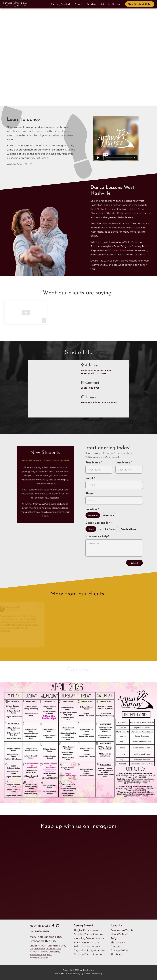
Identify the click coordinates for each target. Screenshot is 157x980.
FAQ (113, 938)
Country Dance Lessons (88, 954)
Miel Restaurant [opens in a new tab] (121, 213)
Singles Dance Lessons (88, 930)
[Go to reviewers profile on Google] (4, 609)
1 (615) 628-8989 (39, 931)
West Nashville (41, 958)
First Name (93, 463)
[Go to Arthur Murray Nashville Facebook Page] (53, 926)
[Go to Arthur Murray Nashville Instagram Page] (58, 926)
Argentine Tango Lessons (89, 950)
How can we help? (97, 537)
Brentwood (93, 516)
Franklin (44, 952)
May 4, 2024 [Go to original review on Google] (13, 610)
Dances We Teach (122, 930)
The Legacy (118, 942)
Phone (90, 494)
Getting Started (60, 4)
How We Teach (120, 934)
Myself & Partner (108, 529)
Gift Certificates (111, 4)
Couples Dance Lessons (88, 934)
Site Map (116, 954)
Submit (134, 563)
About (78, 4)
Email (90, 478)
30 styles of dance (118, 250)
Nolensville (35, 955)
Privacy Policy (119, 950)
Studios (92, 4)
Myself (91, 529)
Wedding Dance (129, 529)
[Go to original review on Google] (42, 608)
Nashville (42, 946)
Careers (115, 946)
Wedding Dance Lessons (89, 938)
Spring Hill (46, 955)
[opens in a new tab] (78, 744)
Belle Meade (54, 946)
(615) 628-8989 (91, 388)
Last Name (123, 463)
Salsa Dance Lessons (86, 942)
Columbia (51, 949)
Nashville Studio (40, 926)
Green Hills (109, 516)
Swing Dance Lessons (87, 946)
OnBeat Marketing (93, 974)
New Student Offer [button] (140, 4)
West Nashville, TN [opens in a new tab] (101, 209)
